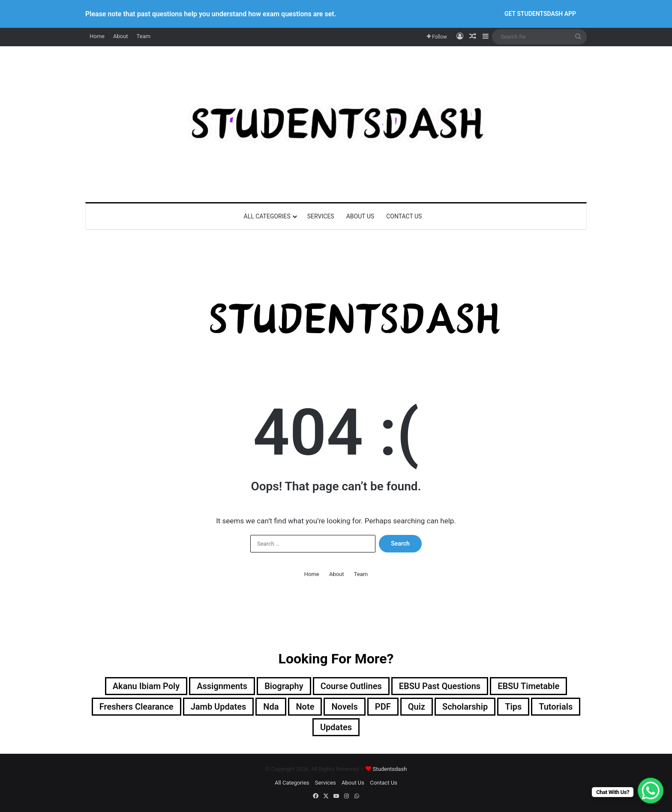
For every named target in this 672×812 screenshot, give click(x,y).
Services (321, 216)
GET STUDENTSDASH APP (540, 14)
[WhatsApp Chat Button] (651, 791)
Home (97, 36)
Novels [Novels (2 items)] (344, 707)
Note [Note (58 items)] (305, 707)
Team (144, 36)
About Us (360, 216)
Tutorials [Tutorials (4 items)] (556, 707)
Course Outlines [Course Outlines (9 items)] (351, 686)
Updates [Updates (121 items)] (336, 727)
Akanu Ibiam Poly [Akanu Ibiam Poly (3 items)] (146, 686)
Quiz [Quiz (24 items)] (417, 707)
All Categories (267, 216)
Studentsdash (390, 769)
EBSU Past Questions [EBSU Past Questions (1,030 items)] (440, 686)
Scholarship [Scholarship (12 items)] (465, 707)
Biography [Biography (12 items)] (284, 686)
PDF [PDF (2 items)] (383, 707)
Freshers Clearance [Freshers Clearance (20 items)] (136, 707)
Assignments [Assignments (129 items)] (222, 686)
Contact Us (404, 216)
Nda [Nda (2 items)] (271, 707)
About (121, 36)
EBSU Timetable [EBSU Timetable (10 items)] (528, 686)
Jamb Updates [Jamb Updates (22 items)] (219, 707)
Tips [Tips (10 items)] (513, 707)
